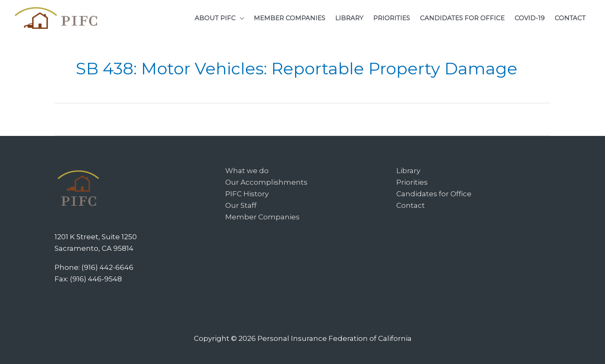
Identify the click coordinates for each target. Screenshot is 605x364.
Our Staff (241, 205)
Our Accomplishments (266, 182)
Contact (411, 205)
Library (408, 171)
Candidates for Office (434, 194)
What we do (247, 171)
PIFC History (247, 194)
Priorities (412, 182)
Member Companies (262, 217)
